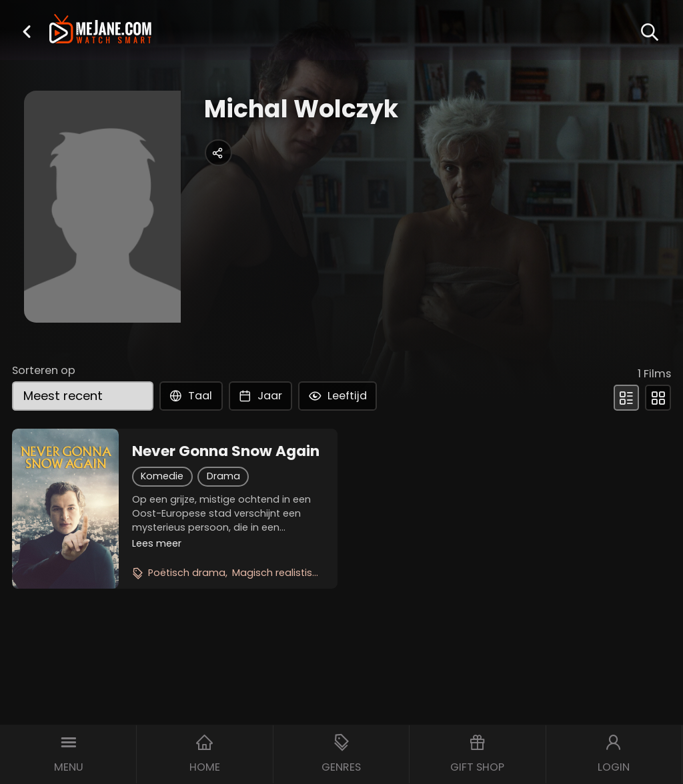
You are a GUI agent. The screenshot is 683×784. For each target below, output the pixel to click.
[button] (27, 31)
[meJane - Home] (100, 30)
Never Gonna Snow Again (226, 451)
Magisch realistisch (278, 573)
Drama (223, 476)
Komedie (162, 476)
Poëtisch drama (187, 573)
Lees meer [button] (157, 543)
